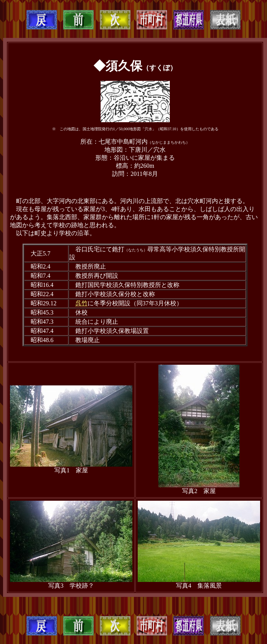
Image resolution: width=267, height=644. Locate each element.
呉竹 (81, 303)
